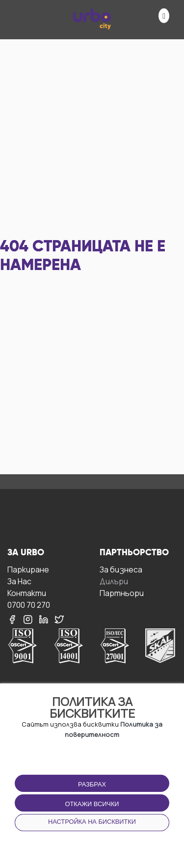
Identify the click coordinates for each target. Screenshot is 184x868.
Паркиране (28, 569)
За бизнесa (121, 569)
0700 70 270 (29, 605)
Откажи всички (92, 804)
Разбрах (92, 784)
